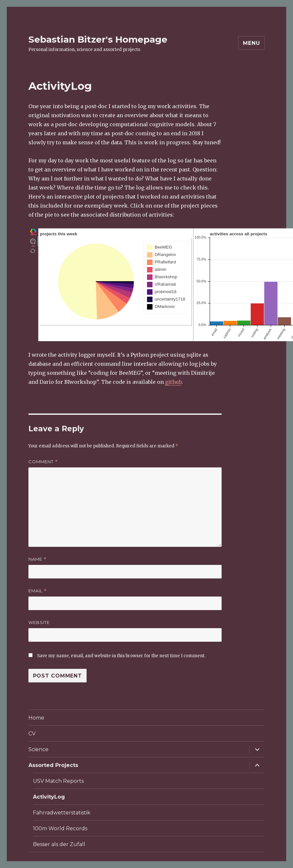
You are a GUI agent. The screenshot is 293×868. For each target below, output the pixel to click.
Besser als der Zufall (59, 844)
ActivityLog (49, 797)
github (173, 382)
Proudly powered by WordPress (166, 865)
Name (37, 559)
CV (32, 734)
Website (39, 622)
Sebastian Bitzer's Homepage (98, 39)
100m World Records (60, 828)
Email (38, 591)
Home (36, 718)
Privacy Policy (112, 865)
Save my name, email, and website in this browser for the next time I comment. (121, 656)
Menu (251, 43)
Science (38, 749)
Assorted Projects (53, 765)
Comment (43, 462)
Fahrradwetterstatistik (62, 813)
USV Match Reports (58, 781)
